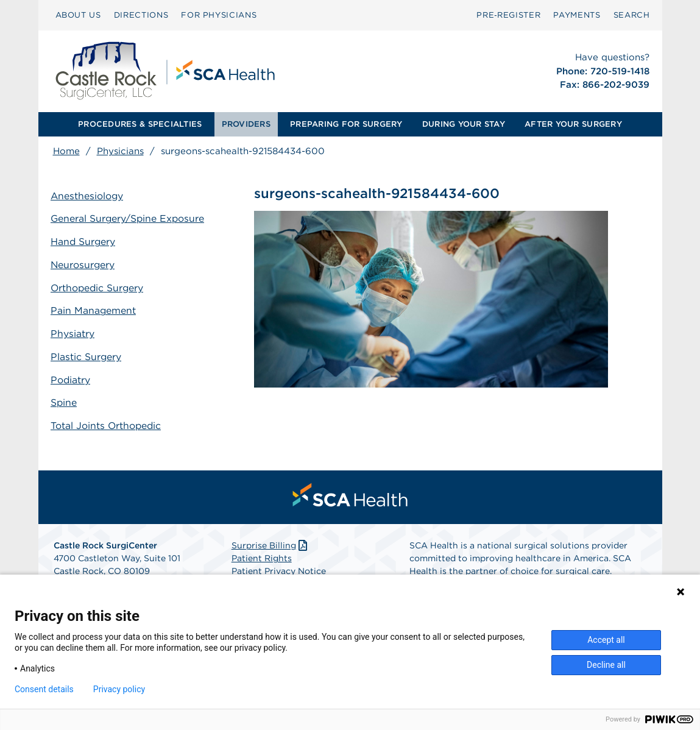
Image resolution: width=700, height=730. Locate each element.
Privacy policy (119, 689)
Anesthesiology (90, 197)
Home (66, 151)
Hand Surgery (86, 242)
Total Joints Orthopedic (109, 421)
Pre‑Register (508, 15)
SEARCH (632, 15)
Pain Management (96, 309)
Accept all (606, 640)
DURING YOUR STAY (464, 124)
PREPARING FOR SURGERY (346, 124)
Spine (66, 398)
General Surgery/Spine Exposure (131, 219)
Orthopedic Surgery (101, 286)
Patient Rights (262, 555)
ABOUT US (78, 15)
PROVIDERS (246, 124)
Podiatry (73, 376)
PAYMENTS (577, 15)
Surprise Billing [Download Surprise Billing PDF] (271, 542)
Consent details (44, 689)
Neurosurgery (86, 264)
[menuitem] (78, 15)
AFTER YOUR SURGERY (573, 124)
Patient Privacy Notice (279, 567)
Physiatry (75, 331)
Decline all (606, 665)
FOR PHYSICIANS (219, 15)
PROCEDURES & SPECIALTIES (140, 124)
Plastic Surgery (89, 354)
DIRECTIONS (141, 15)
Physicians (120, 151)
